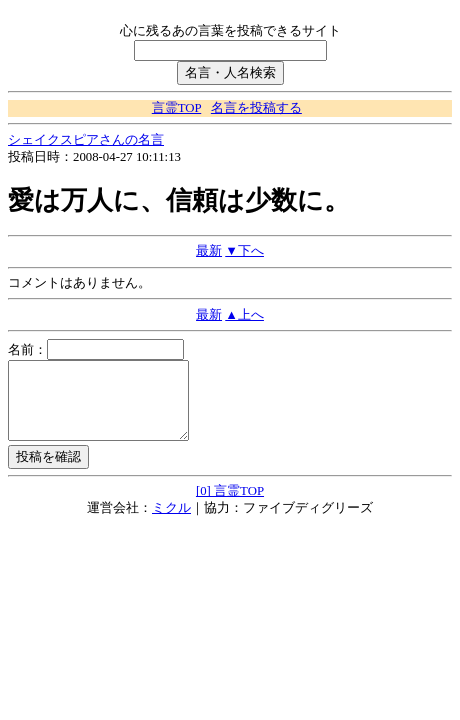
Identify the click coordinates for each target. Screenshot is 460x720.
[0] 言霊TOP (230, 506)
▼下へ (244, 251)
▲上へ (244, 315)
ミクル (171, 523)
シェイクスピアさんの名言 (86, 140)
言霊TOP (176, 108)
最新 (209, 251)
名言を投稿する (256, 108)
